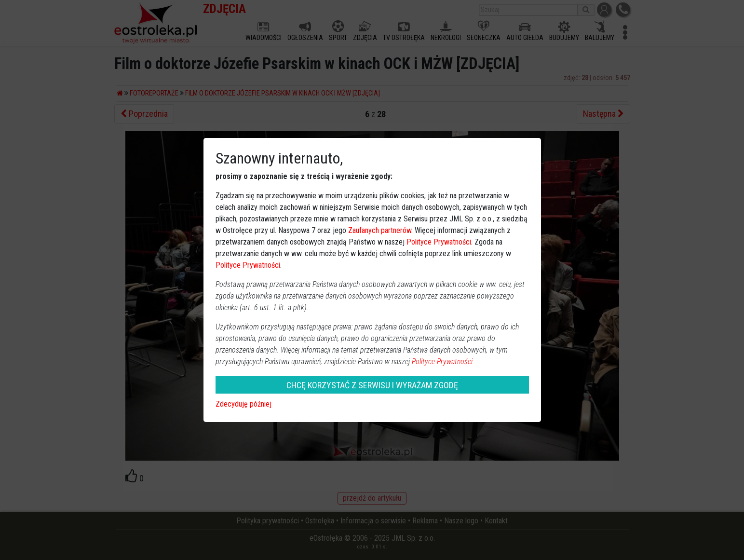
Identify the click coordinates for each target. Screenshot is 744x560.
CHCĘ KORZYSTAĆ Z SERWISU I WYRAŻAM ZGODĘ (372, 385)
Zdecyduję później (243, 404)
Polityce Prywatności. (443, 362)
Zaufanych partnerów (380, 230)
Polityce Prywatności (439, 242)
